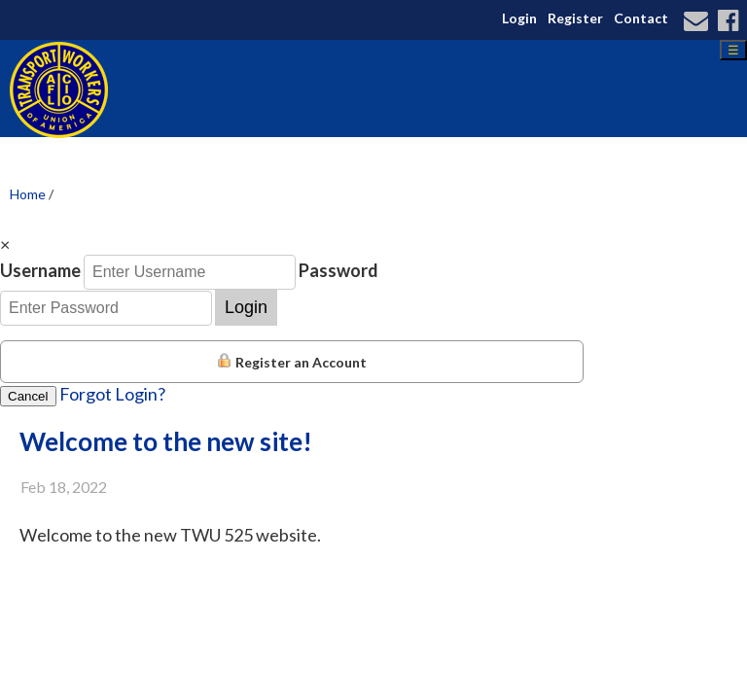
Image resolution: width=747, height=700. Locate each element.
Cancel (28, 396)
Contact (641, 18)
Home (28, 194)
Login (519, 18)
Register (575, 18)
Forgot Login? (112, 394)
